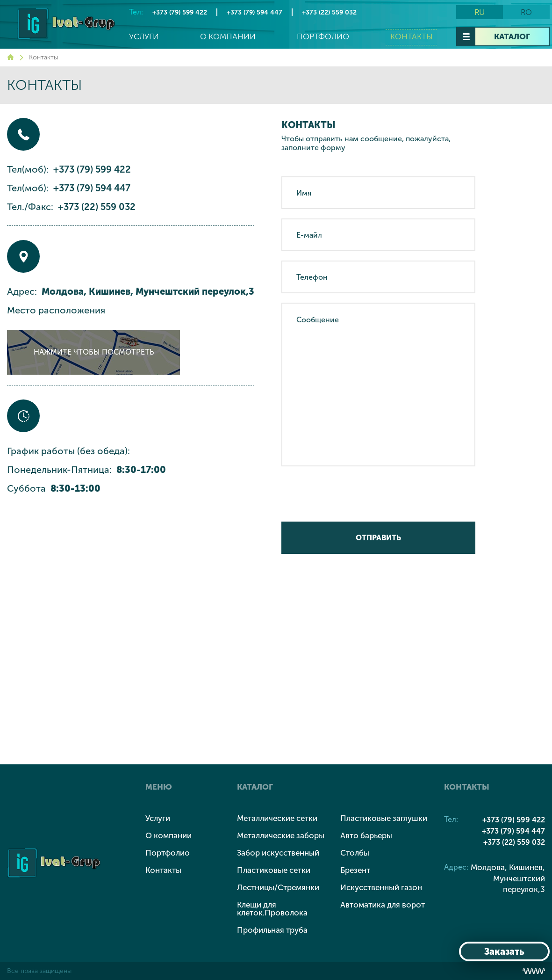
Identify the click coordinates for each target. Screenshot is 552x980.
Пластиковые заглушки (384, 818)
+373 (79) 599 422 (180, 12)
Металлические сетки (277, 818)
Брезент (355, 870)
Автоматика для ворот (383, 905)
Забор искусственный (278, 853)
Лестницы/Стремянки (278, 887)
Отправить (378, 538)
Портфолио (323, 37)
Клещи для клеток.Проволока (272, 909)
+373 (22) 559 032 (329, 12)
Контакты (412, 37)
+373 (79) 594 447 (254, 12)
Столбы (355, 853)
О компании (228, 37)
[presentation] (352, 494)
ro (526, 12)
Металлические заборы (281, 835)
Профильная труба (272, 930)
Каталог (512, 36)
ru (480, 12)
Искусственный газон (381, 887)
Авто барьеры (366, 835)
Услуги (144, 37)
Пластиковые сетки (274, 870)
